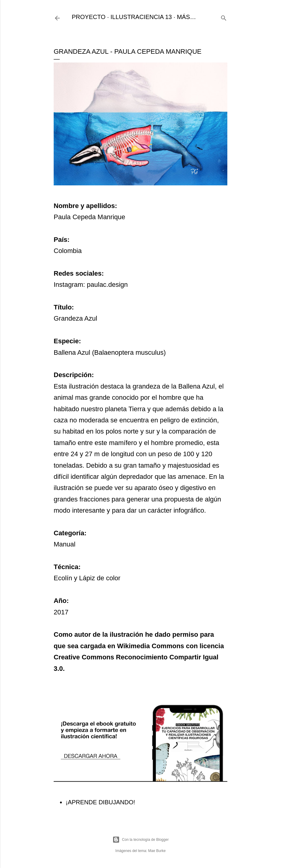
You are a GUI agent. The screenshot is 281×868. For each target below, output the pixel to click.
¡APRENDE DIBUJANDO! (100, 802)
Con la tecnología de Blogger (141, 840)
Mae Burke (157, 851)
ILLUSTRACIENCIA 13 (141, 17)
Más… (186, 17)
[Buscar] (224, 17)
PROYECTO (89, 17)
